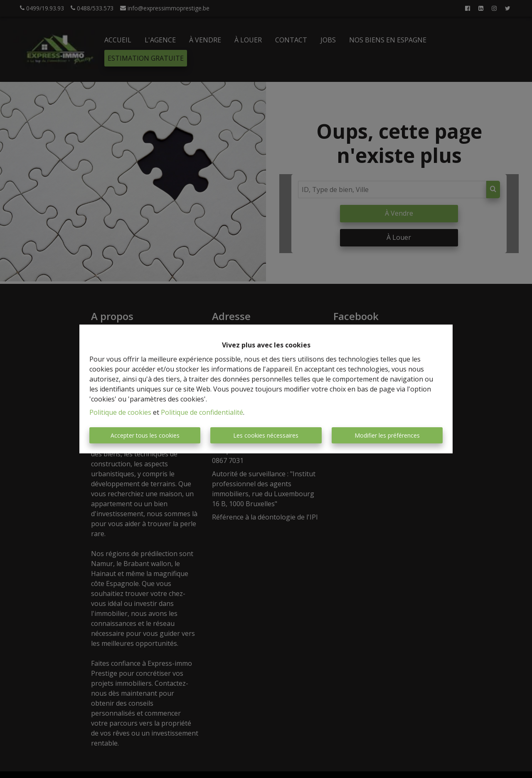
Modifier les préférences (387, 435)
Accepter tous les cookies (145, 435)
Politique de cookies (120, 412)
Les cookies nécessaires (266, 435)
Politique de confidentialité (202, 412)
